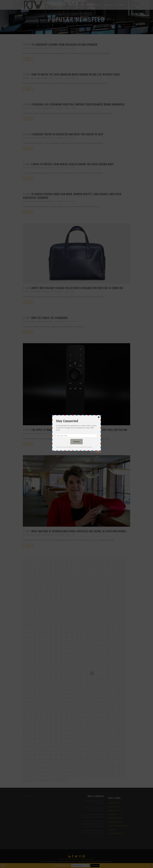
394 (97, 637)
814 (97, 723)
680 (25, 698)
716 (108, 702)
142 (35, 587)
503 (40, 661)
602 (35, 682)
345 (51, 628)
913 (92, 743)
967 (61, 755)
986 (56, 759)
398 (118, 637)
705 (51, 702)
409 (71, 641)
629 (71, 686)
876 (108, 735)
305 (51, 620)
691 (82, 698)
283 (40, 616)
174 (97, 591)
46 (56, 567)
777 (113, 714)
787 (61, 719)
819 (123, 723)
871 (82, 735)
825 (51, 727)
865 (51, 735)
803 (40, 723)
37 (113, 563)
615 (102, 682)
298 (118, 616)
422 (35, 645)
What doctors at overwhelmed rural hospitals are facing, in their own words (79, 531)
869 (71, 735)
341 (30, 628)
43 (40, 567)
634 (97, 686)
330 (77, 624)
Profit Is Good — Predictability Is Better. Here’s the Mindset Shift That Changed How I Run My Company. (93, 824)
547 (61, 669)
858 (118, 731)
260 (25, 612)
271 (82, 612)
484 (46, 657)
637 (113, 686)
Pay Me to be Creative (115, 810)
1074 (97, 776)
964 (46, 755)
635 (102, 686)
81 (30, 575)
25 (51, 563)
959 (123, 751)
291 (82, 616)
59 (123, 567)
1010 (77, 764)
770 (77, 714)
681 (30, 698)
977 (113, 755)
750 (77, 710)
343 (40, 628)
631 (82, 686)
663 (40, 694)
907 (61, 743)
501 (30, 661)
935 (102, 747)
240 (25, 608)
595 (102, 678)
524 (46, 665)
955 (102, 751)
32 (87, 563)
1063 (40, 776)
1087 (61, 780)
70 (77, 571)
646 (56, 690)
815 (102, 723)
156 (108, 587)
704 (46, 702)
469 (71, 653)
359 (123, 628)
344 (46, 628)
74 (97, 571)
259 (123, 608)
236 (108, 604)
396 (108, 637)
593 (92, 678)
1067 (61, 776)
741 (30, 710)
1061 (30, 776)
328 (66, 624)
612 (87, 682)
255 (102, 608)
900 (25, 743)
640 (25, 690)
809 (71, 723)
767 (61, 714)
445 (51, 649)
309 (71, 620)
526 (56, 665)
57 (113, 567)
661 (30, 694)
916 (108, 743)
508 (66, 661)
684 (46, 698)
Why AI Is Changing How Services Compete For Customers (94, 809)
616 (108, 682)
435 (102, 645)
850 (77, 731)
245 (51, 608)
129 (71, 583)
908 (66, 743)
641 (30, 690)
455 (102, 649)
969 (71, 755)
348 (66, 628)
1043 (40, 772)
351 (82, 628)
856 (108, 731)
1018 (118, 764)
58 (118, 567)
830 (77, 727)
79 (123, 571)
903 (40, 743)
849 (71, 731)
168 (66, 591)
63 (40, 571)
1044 (46, 772)
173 (92, 591)
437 (113, 645)
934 (97, 747)
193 (92, 596)
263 (40, 612)
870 (77, 735)
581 (30, 678)
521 (30, 665)
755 (102, 710)
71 (82, 571)
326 (56, 624)
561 (30, 673)
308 (66, 620)
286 (56, 616)
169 (71, 591)
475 (102, 653)
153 (92, 587)
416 (108, 641)
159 (123, 587)
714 (97, 702)
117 (113, 579)
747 (61, 710)
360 (25, 632)
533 (92, 665)
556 (108, 669)
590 (77, 678)
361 (30, 632)
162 (35, 591)
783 (40, 719)
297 (113, 616)
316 (108, 620)
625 (51, 686)
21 (30, 563)
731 (82, 706)
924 (46, 747)
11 (82, 559)
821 (30, 727)
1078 (118, 776)
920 (25, 747)
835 (102, 727)
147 (61, 587)
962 (35, 755)
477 (113, 653)
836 (108, 727)
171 (82, 591)
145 (51, 587)
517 (113, 661)
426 (56, 645)
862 (35, 735)
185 (51, 596)
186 (56, 596)
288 (66, 616)
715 (102, 702)
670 (77, 694)
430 (77, 645)
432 (87, 645)
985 (51, 759)
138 (118, 583)
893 (92, 739)
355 (102, 628)
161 (30, 591)
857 (113, 731)
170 (77, 591)
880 (25, 739)
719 (123, 702)
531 (82, 665)
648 (66, 690)
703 (40, 702)
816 (108, 723)
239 (123, 604)
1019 (123, 764)
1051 (82, 772)
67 (61, 571)
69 (71, 571)
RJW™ (51, 48)
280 (25, 616)
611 (82, 682)
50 (77, 567)
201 (30, 600)
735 (102, 706)
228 (66, 604)
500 (25, 661)
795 (102, 719)
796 (108, 719)
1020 (25, 768)
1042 (35, 772)
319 (123, 620)
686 (56, 698)
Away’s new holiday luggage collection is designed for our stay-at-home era (77, 288)
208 (66, 600)
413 (92, 641)
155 (102, 587)
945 (51, 751)
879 (123, 735)
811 (82, 723)
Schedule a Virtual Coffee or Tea (118, 826)
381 (30, 637)
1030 (77, 768)
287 (61, 616)
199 (123, 596)
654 (97, 690)
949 (71, 751)
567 (61, 673)
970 (77, 755)
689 (71, 698)
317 (113, 620)
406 (56, 641)
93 (92, 575)
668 (66, 694)
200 (25, 600)
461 (30, 653)
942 (35, 751)
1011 (82, 764)
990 (77, 759)
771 (82, 714)
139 (123, 583)
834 (97, 727)
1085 (51, 780)
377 (113, 632)
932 (87, 747)
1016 (108, 764)
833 (92, 727)
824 (46, 727)
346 (56, 628)
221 (30, 604)
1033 (92, 768)
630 (77, 686)
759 (123, 710)
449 (71, 649)
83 (40, 575)
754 (97, 710)
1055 (103, 772)
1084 (46, 780)
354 (97, 628)
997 (113, 759)
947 (61, 751)
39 (123, 563)
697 (113, 698)
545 (51, 669)
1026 (56, 768)
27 (61, 563)
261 (30, 612)
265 (51, 612)
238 (118, 604)
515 (102, 661)
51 (82, 567)
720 (25, 706)
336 (108, 624)
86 (56, 575)
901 (30, 743)
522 (35, 665)
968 (66, 755)
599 (123, 678)
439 (123, 645)
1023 (40, 768)
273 (92, 612)
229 (71, 604)
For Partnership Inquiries (115, 818)
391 (82, 637)
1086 (56, 780)
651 (82, 690)
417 (113, 641)
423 (40, 645)
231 (82, 604)
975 (102, 755)
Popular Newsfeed (41, 48)
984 (46, 759)
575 (102, 673)
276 (108, 612)
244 (46, 608)
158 (118, 587)
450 (77, 649)
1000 (25, 764)
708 (66, 702)
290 (77, 616)
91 (82, 575)
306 (56, 620)
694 (97, 698)
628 (66, 686)
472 (87, 653)
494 (97, 657)
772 (87, 714)
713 (92, 702)
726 (56, 706)
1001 (30, 764)
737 (113, 706)
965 (51, 755)
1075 (103, 776)
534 (97, 665)
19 (123, 559)
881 (30, 739)
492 (87, 657)
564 (46, 673)
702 (35, 702)
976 (108, 755)
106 (56, 579)
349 (71, 628)
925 (51, 747)
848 (66, 731)
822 (35, 727)
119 (123, 579)
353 (92, 628)
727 (61, 706)
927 (61, 747)
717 (113, 702)
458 (118, 649)
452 (87, 649)
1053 (92, 772)
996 (108, 759)
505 (51, 661)
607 (61, 682)
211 (82, 600)
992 (87, 759)
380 (25, 637)
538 (118, 665)
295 (102, 616)
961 (30, 755)
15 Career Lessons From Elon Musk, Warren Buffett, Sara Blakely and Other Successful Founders (72, 196)
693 (92, 698)
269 (71, 612)
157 (113, 587)
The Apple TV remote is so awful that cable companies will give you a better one (79, 430)
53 (92, 567)
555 (102, 669)
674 (97, 694)
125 (51, 583)
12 (87, 559)
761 (30, 714)
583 (40, 678)
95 (102, 575)
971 (82, 755)
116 (108, 579)
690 (77, 698)
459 (123, 649)
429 (71, 645)
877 (113, 735)
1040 (25, 772)
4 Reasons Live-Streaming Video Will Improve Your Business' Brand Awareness (78, 104)
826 (56, 727)
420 (25, 645)
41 (30, 567)
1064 (46, 776)
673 (92, 694)
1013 (92, 764)
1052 (87, 772)
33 (92, 563)
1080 (25, 780)
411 (82, 641)
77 (113, 571)
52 (87, 567)
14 (97, 559)
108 (66, 579)
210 (77, 600)
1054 (97, 772)
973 (92, 755)
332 (87, 624)
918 (118, 743)
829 (71, 727)
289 (71, 616)
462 (35, 653)
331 (82, 624)
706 (56, 702)
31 (82, 563)
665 (51, 694)
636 (108, 686)
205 (51, 600)
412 (87, 641)
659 (123, 690)
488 (66, 657)
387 (61, 637)
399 (123, 637)
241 (30, 608)
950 (77, 751)
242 (35, 608)
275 (102, 612)
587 (61, 678)
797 (113, 719)
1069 (72, 776)
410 (77, 641)
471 (82, 653)
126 (56, 583)
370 (77, 632)
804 (46, 723)
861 (30, 735)
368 (66, 632)
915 (102, 743)
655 (102, 690)
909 (71, 743)
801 (30, 723)
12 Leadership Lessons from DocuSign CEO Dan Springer (64, 44)
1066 (56, 776)
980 (25, 759)
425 (51, 645)
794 (97, 719)
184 (46, 596)
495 (102, 657)
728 (66, 706)
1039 (123, 768)
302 (35, 620)
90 (77, 575)
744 (46, 710)
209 (71, 600)
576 (108, 673)
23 (40, 563)
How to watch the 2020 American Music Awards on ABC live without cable (76, 74)
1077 (113, 776)
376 (108, 632)
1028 (66, 768)
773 (92, 714)
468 (66, 653)
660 (25, 694)
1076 (108, 776)
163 (40, 591)
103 (40, 579)
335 (102, 624)
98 (118, 575)
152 (87, 587)
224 (46, 604)
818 (118, 723)
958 (118, 751)
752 (87, 710)
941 (30, 751)
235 (102, 604)
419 (123, 641)
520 (25, 665)
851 (82, 731)
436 (108, 645)
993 (92, 759)
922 (35, 747)
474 (97, 653)
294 (97, 616)
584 (46, 678)
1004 (46, 764)
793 (92, 719)
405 (51, 641)
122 (35, 583)
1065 (51, 776)
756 (108, 710)
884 (46, 739)
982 (35, 759)
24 (46, 563)
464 (46, 653)
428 (66, 645)
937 (113, 747)
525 (51, 665)
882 (35, 739)
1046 (56, 772)
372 (87, 632)
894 (97, 739)
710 (77, 702)
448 (66, 649)
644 (46, 690)
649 (71, 690)
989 (71, 759)
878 (118, 735)
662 (35, 694)
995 (102, 759)
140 (25, 587)
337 (113, 624)
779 (123, 714)
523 (40, 665)
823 (40, 727)
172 (87, 591)
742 (35, 710)
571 (82, 673)
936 (108, 747)
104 (46, 579)
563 (40, 673)
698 (118, 698)
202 (35, 600)
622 (35, 686)
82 (35, 575)
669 (71, 694)
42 (35, 567)
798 (118, 719)
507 (61, 661)
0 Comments (59, 48)
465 (51, 653)
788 (66, 719)
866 (56, 735)
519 (123, 661)
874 (97, 735)
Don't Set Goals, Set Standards (49, 318)
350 (77, 628)
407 (61, 641)
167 (61, 591)
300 (25, 620)
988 (66, 759)
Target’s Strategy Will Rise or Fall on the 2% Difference (93, 802)
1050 (77, 772)
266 (56, 612)
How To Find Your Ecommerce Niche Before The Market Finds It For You (93, 816)
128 (66, 583)
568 (66, 673)
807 (61, 723)
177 (113, 591)
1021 (30, 768)
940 (25, 751)
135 (102, 583)
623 (40, 686)
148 (66, 587)
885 (51, 739)
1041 (30, 772)
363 (40, 632)
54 (97, 567)
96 (108, 575)
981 (30, 759)
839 (123, 727)
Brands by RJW (112, 814)
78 (118, 571)
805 (51, 723)
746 (56, 710)
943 (40, 751)
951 (82, 751)
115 (102, 579)
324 (46, 624)
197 (113, 596)
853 (92, 731)
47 (61, 567)
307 (61, 620)
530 (77, 665)
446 (56, 649)
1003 (40, 764)
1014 (97, 764)
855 (102, 731)
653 (92, 690)
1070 (77, 776)
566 (56, 673)
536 (108, 665)
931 (82, 747)
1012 (87, 764)
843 (40, 731)
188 (66, 596)
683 (40, 698)
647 (61, 690)
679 (123, 694)
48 (66, 567)
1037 (113, 768)
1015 (103, 764)
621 (30, 686)
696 (108, 698)
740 (25, 710)
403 (40, 641)
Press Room (112, 830)
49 (71, 567)
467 (61, 653)
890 (77, 739)
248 (66, 608)
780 (25, 719)
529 (71, 665)
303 (40, 620)
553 (92, 669)
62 (35, 571)
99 (123, 575)
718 (118, 702)
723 (40, 706)
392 (87, 637)
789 (71, 719)
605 (51, 682)
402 (35, 641)
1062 (35, 776)
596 (108, 678)
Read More (28, 59)
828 (66, 727)
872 (87, 735)
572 (87, 673)
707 (61, 702)
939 (123, 747)
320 (25, 624)
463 (40, 653)
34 (97, 563)
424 (46, 645)
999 (123, 759)
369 (71, 632)
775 (102, 714)
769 (71, 714)
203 (40, 600)
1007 (61, 764)
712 (87, 702)
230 (77, 604)
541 (30, 669)
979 (123, 755)
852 (87, 731)
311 (82, 620)
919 (123, 743)
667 (61, 694)
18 (118, 559)
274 (97, 612)
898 (118, 739)
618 (118, 682)
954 (97, 751)
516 (108, 661)
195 (102, 596)
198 (118, 596)
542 (35, 669)
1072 (87, 776)
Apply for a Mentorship (115, 822)
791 (82, 719)
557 (113, 669)
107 (61, 579)
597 (113, 678)
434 (97, 645)
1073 (92, 776)
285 (51, 616)
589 (71, 678)
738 (118, 706)
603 (40, 682)
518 (118, 661)
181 (30, 596)
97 (113, 575)
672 (87, 694)
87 (61, 575)
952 (87, 751)
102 (35, 579)
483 (40, 657)
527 (61, 665)
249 (71, 608)
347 (61, 628)
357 (113, 628)
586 (56, 678)
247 (61, 608)
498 (118, 657)
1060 (25, 776)
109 (71, 579)
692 (87, 698)
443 (40, 649)
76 (108, 571)
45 (51, 567)
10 (77, 559)
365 (51, 632)
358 (118, 628)
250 (77, 608)
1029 (72, 768)
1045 (51, 772)
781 (30, 719)
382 (35, 637)
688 (66, 698)
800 (25, 723)
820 (25, 727)
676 (108, 694)
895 (102, 739)
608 (66, 682)
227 (61, 604)
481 (30, 657)
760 (25, 714)
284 (46, 616)
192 (87, 596)
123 (40, 583)
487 (61, 657)
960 (25, 755)
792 (87, 719)
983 (40, 759)
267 (61, 612)
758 (118, 710)
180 (25, 596)
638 (118, 686)
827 (61, 727)
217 (113, 600)
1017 (113, 764)
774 (97, 714)
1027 (61, 768)
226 (56, 604)
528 (66, 665)
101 (30, 579)
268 (66, 612)
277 (113, 612)
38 (118, 563)
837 (113, 727)
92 (87, 575)
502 (35, 661)
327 (61, 624)
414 (97, 641)
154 (97, 587)
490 (77, 657)
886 (56, 739)
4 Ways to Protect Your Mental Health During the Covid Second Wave (72, 164)
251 (82, 608)
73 (92, 571)
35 (102, 563)
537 (113, 665)
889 (71, 739)
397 (113, 637)
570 (77, 673)
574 (97, 673)
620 (25, 686)
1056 (108, 772)
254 (97, 608)
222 (35, 604)
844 (46, 731)
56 (108, 567)
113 (92, 579)
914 (97, 743)
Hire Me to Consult (114, 803)
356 (108, 628)
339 (123, 624)
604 (46, 682)
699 (123, 698)
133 (92, 583)
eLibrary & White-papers (115, 833)
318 (118, 620)
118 (118, 579)
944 (46, 751)
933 (92, 747)
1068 (66, 776)
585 (51, 678)
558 (118, 669)
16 (108, 559)
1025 (51, 768)
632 (87, 686)
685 (51, 698)
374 (97, 632)
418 (118, 641)
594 (97, 678)
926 (56, 747)
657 (113, 690)
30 (77, 563)
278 (118, 612)
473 (92, 653)
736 (108, 706)
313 (92, 620)
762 (35, 714)
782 (35, 719)
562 (35, 673)
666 (56, 694)
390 (77, 637)
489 (71, 657)
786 (56, 719)
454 (97, 649)
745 (51, 710)
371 (82, 632)
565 (51, 673)
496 (108, 657)
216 (108, 600)
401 (30, 641)
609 (71, 682)
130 (77, 583)
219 (123, 600)
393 (92, 637)
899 (123, 739)
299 (123, 616)
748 (66, 710)
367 (61, 632)
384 (46, 637)
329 (71, 624)
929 (71, 747)
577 (113, 673)
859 (123, 731)
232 (87, 604)
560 (25, 673)
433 (92, 645)
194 (97, 596)
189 (71, 596)
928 (66, 747)
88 (66, 575)
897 (113, 739)
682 (35, 698)
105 (51, 579)
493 (92, 657)
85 (51, 575)
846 (56, 731)
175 (102, 591)
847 (61, 731)
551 (82, 669)
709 (71, 702)
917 (113, 743)
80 (25, 575)
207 (61, 600)
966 (56, 755)
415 (102, 641)
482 (35, 657)
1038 (118, 768)
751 (82, 710)
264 (46, 612)
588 (66, 678)
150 (77, 587)
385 (51, 637)
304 (46, 620)
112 (87, 579)
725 (51, 706)
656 (108, 690)
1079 (123, 776)
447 (61, 649)
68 (66, 571)
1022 (35, 768)
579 (123, 673)
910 (77, 743)
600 (25, 682)
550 (77, 669)
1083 (40, 780)
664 (46, 694)
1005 (51, 764)
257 (113, 608)
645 (51, 690)
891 (82, 739)
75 (102, 571)
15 (102, 559)
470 (77, 653)
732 (87, 706)
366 (56, 632)
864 (46, 735)
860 (25, 735)
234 (97, 604)
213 (92, 600)
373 (92, 632)
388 (66, 637)
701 (30, 702)
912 (87, 743)
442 (35, 649)
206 (56, 600)
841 (30, 731)
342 (35, 628)
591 (82, 678)
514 (97, 661)
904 (46, 743)
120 (25, 583)
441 (30, 649)
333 (92, 624)
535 (102, 665)
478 (118, 653)
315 (102, 620)
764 (46, 714)
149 (71, 587)
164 (46, 591)
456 (108, 649)
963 (40, 755)
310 (77, 620)
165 (51, 591)
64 (46, 571)
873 (92, 735)
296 (108, 616)
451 (82, 649)
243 (40, 608)
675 (102, 694)
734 (97, 706)
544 (46, 669)
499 (123, 657)
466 (56, 653)
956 (108, 751)
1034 (97, 768)
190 (77, 596)
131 (82, 583)
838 (118, 727)
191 (82, 596)
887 (61, 739)
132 (87, 583)
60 (25, 571)
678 (118, 694)
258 (118, 608)
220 (25, 604)
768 (66, 714)
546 (56, 669)
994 (97, 759)
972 (87, 755)
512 (87, 661)
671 (82, 694)
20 (25, 563)
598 (118, 678)
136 (108, 583)
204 (46, 600)
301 (30, 620)
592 (87, 678)
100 (25, 579)
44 (46, 567)
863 (40, 735)
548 (66, 669)
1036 (108, 768)
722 (35, 706)
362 (35, 632)
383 (40, 637)
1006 (56, 764)
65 (51, 571)
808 (66, 723)
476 (108, 653)
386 (56, 637)
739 (123, 706)
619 (123, 682)
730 (77, 706)
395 (102, 637)
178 (118, 591)
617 (113, 682)
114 (97, 579)
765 (51, 714)
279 (123, 612)
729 (71, 706)
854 (97, 731)
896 (108, 739)
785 (51, 719)
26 (56, 563)
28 (66, 563)
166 (56, 591)
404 (46, 641)
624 (46, 686)
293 (92, 616)
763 (40, 714)
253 (92, 608)
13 (92, 559)
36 (108, 563)
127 (61, 583)
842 (35, 731)
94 (97, 575)
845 (51, 731)
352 (87, 628)
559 (123, 669)
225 (51, 604)
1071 (82, 776)
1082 (35, 780)
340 (25, 628)
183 (40, 596)
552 (87, 669)
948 (66, 751)
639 (123, 686)
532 (87, 665)
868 (66, 735)
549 (71, 669)
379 (123, 632)
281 (30, 616)
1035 (103, 768)
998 (118, 759)
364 (46, 632)
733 (92, 706)
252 (87, 608)
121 (30, 583)
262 (35, 612)
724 (46, 706)
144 (46, 587)
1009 (72, 764)
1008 (66, 764)
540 (25, 669)
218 (118, 600)
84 (46, 575)
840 (25, 731)
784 (46, 719)
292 (87, 616)
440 (25, 649)
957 (113, 751)
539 (123, 665)
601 (30, 682)
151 (82, 587)
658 (118, 690)
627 (61, 686)
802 (35, 723)
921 (30, 747)
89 (71, 575)
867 (61, 735)
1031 (82, 768)
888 (66, 739)
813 (92, 723)
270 (77, 612)
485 (51, 657)
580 (25, 678)
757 (113, 710)
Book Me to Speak (114, 807)
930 (77, 747)
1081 (30, 780)
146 (56, 587)
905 (51, 743)
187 (61, 596)
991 (82, 759)
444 (46, 649)
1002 (35, 764)
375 (102, 632)
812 (87, 723)
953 (92, 751)
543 (40, 669)
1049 (72, 772)
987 (61, 759)
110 (77, 579)
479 (123, 653)
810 (77, 723)
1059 (123, 772)
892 (87, 739)
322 (35, 624)
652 (87, 690)
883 (40, 739)
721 (30, 706)
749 (71, 710)
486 (56, 657)
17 (113, 559)
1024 (46, 768)
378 (118, 632)
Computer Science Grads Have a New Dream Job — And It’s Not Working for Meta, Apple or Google (93, 833)
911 (82, 743)
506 (56, 661)
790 (77, 719)
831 (82, 727)
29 (71, 563)
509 (71, 661)
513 (92, 661)
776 (108, 714)
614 (97, 682)
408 (66, 641)
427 (61, 645)
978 (118, 755)
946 (56, 751)
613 (92, 682)
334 (97, 624)
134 (97, 583)
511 (82, 661)
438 (118, 645)
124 (46, 583)
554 (97, 669)
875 (102, 735)
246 (56, 608)
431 (82, 645)
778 (118, 714)
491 (82, 657)
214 (97, 600)
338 (118, 624)
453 (92, 649)
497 (113, 657)
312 (87, 620)
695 (102, 698)
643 (40, 690)
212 (87, 600)
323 (40, 624)
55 (102, 567)
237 (113, 604)
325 (51, 624)
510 (77, 661)
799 (123, 719)
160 (25, 591)
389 (71, 637)
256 (108, 608)
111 (82, 579)
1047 (61, 772)
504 (46, 661)
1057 (113, 772)
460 (25, 653)
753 (92, 710)
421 (30, 645)
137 (113, 583)
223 (40, 604)
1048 (66, 772)
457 (113, 649)
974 (97, 755)
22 (35, 563)
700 (25, 702)
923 (40, 747)
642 (35, 690)
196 (108, 596)
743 (40, 710)
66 (56, 571)
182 (35, 596)
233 (92, 604)
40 (25, 567)
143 (40, 587)
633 (92, 686)
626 (56, 686)
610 (77, 682)
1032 (87, 768)
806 (56, 723)
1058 (118, 772)
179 (123, 591)
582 (35, 678)
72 (87, 571)
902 (35, 743)
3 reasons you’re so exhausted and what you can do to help (67, 134)
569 (71, 673)
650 (77, 690)
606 (56, 682)
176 (108, 591)
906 (56, 743)
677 (113, 694)
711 (82, 702)
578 (118, 673)
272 (87, 612)
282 (35, 616)
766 (56, 714)
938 (118, 747)
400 (25, 641)
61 (30, 571)
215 (102, 600)
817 (113, 723)
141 (30, 587)
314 (97, 620)
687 (61, 698)
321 (30, 624)
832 (87, 727)
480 (25, 657)
